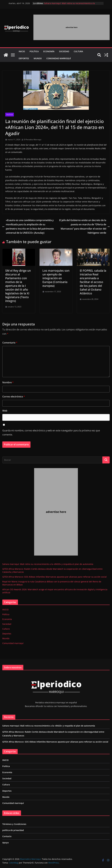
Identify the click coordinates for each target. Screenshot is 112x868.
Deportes (24, 58)
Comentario (10, 343)
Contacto (7, 836)
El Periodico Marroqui (33, 140)
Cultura (78, 51)
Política (34, 51)
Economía (49, 51)
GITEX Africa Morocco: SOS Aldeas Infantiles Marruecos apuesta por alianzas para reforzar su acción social (54, 577)
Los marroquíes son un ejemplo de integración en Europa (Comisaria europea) (56, 278)
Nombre (8, 382)
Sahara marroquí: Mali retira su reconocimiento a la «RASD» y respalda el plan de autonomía (69, 5)
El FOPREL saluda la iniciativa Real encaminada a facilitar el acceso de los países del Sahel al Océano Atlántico (93, 282)
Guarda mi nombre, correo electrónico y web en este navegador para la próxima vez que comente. (51, 433)
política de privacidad (13, 830)
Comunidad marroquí (59, 58)
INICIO (22, 51)
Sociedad (64, 51)
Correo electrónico (14, 397)
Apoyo (6, 843)
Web (5, 411)
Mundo (38, 58)
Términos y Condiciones (14, 824)
